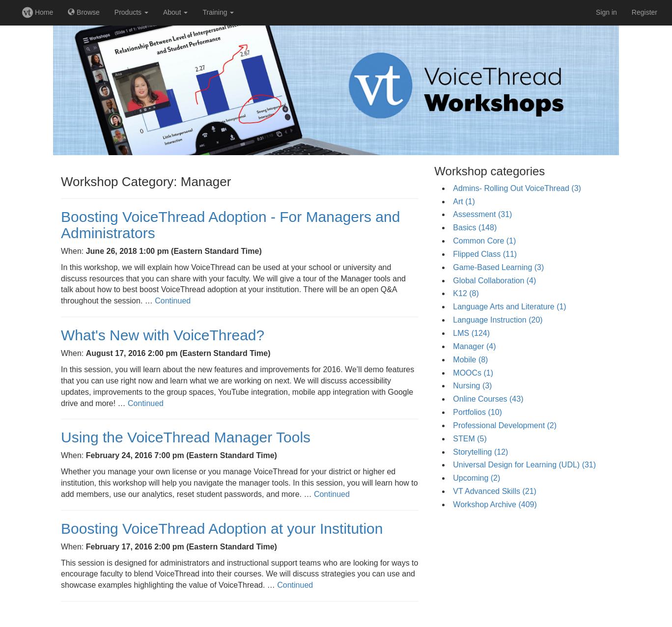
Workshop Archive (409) (495, 504)
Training (218, 12)
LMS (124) (471, 333)
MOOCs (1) (473, 373)
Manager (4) (474, 346)
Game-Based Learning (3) (498, 267)
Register (644, 12)
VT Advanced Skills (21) (495, 491)
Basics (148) (475, 228)
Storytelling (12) (480, 452)
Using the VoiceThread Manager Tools (186, 437)
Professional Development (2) (505, 425)
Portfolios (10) (477, 412)
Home (38, 12)
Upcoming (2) (476, 478)
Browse (84, 12)
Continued (173, 301)
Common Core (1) (484, 241)
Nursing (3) (472, 386)
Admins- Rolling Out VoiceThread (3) (517, 188)
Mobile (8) (470, 360)
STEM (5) (470, 439)
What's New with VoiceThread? (163, 335)
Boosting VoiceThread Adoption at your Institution (222, 529)
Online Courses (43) (488, 399)
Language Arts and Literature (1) (509, 307)
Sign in (606, 12)
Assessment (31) (482, 214)
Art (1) (464, 202)
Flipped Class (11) (485, 254)
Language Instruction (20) (498, 320)
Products (131, 12)
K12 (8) (466, 293)
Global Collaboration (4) (494, 281)
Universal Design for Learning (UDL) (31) (524, 465)
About (175, 12)
